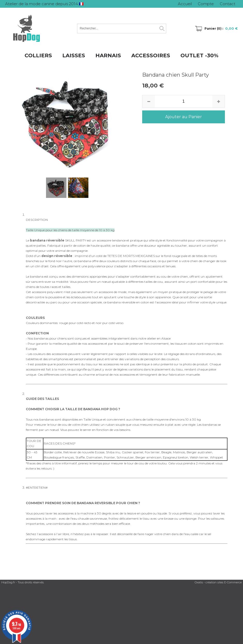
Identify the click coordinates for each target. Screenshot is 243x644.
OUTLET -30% (199, 55)
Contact (227, 4)
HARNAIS (108, 55)
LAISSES (74, 55)
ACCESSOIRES (151, 55)
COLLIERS (38, 55)
